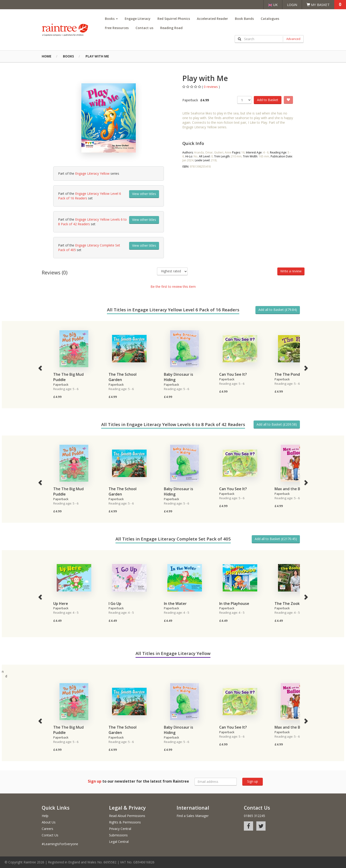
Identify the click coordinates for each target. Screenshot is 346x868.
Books (111, 19)
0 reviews (211, 87)
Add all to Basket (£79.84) (278, 310)
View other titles (144, 194)
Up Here (61, 604)
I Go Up (115, 604)
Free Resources (117, 28)
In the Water (175, 604)
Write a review (291, 271)
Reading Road (171, 28)
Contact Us (50, 835)
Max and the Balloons (294, 489)
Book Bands (244, 19)
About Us (49, 822)
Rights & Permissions (125, 822)
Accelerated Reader (212, 19)
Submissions (118, 835)
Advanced (293, 39)
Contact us (144, 28)
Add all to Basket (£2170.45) (276, 539)
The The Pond (287, 374)
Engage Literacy (138, 19)
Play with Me (97, 56)
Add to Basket (268, 100)
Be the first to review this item (173, 287)
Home (47, 56)
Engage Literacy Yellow (92, 173)
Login (292, 5)
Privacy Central (120, 829)
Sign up (253, 781)
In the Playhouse (234, 604)
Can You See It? (233, 374)
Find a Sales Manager (193, 816)
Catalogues (270, 19)
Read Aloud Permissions (127, 816)
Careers (47, 829)
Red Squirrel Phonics (174, 19)
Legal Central (119, 842)
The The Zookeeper (293, 604)
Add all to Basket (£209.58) (277, 424)
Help (45, 816)
